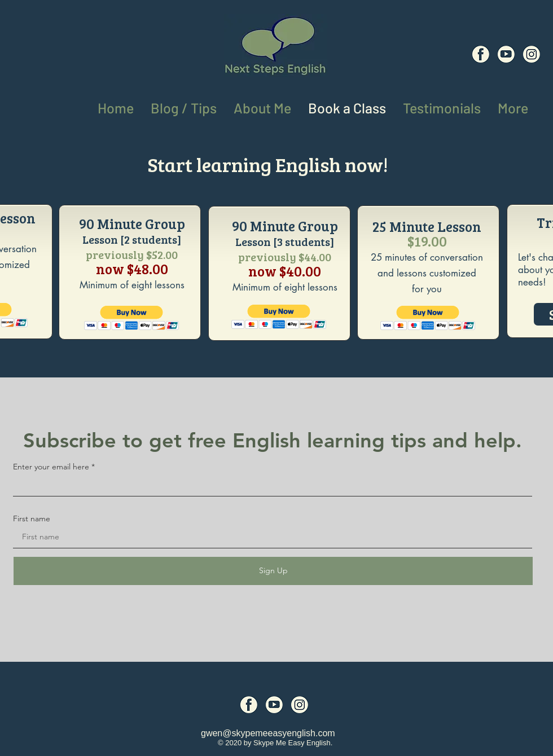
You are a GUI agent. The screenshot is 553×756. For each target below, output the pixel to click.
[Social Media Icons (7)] (506, 54)
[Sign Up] (273, 571)
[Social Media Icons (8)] (532, 54)
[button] (513, 106)
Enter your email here (51, 467)
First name (32, 518)
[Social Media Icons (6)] (481, 54)
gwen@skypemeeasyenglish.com (268, 733)
